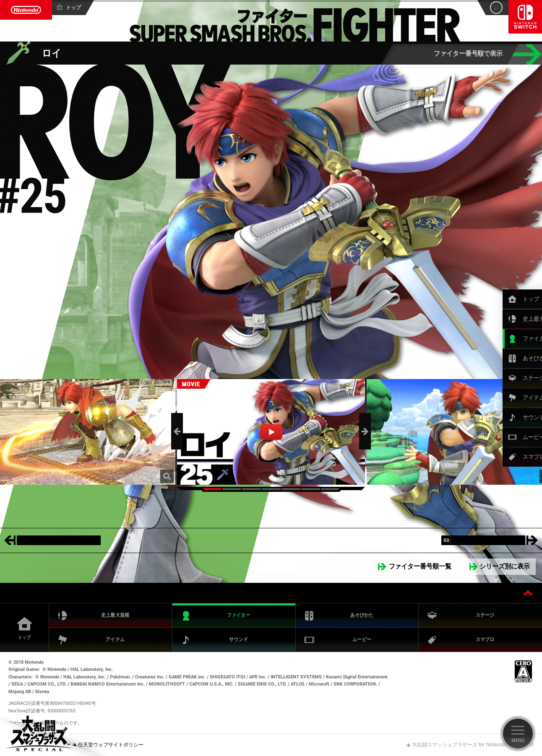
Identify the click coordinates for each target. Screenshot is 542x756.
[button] (177, 431)
